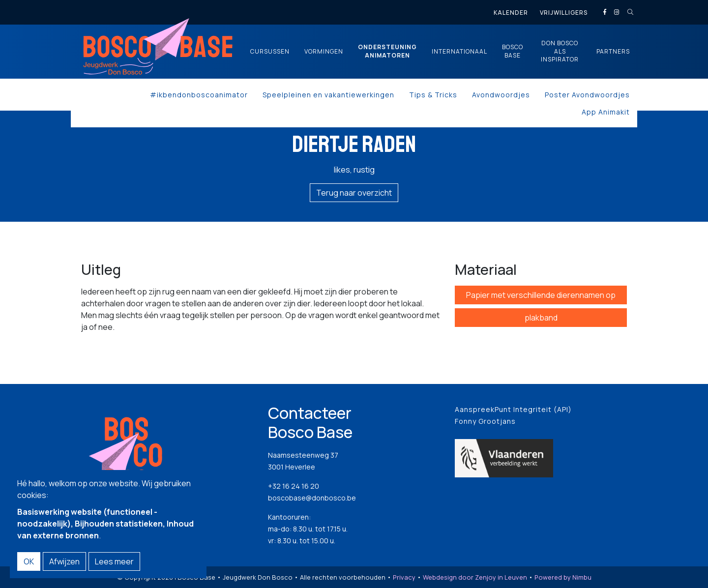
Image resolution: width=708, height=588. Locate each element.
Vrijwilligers (564, 13)
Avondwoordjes (501, 95)
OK (29, 561)
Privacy (404, 577)
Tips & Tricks (433, 95)
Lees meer (114, 561)
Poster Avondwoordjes (587, 95)
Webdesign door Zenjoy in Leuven (475, 577)
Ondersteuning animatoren (387, 51)
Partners (613, 52)
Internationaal (459, 52)
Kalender (511, 13)
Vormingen (324, 52)
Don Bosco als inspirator (560, 52)
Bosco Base (513, 51)
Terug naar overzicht (354, 193)
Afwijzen (64, 561)
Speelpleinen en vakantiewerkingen (328, 95)
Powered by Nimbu (563, 577)
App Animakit (606, 112)
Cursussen (270, 52)
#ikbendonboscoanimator (199, 95)
